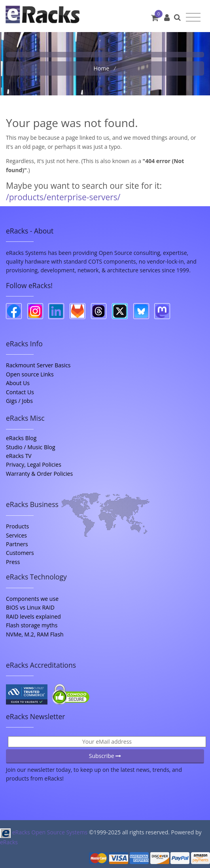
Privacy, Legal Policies (34, 464)
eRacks (9, 842)
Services (16, 535)
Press (13, 562)
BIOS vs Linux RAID (30, 607)
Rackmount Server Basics (38, 365)
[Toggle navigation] (193, 17)
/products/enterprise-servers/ (63, 197)
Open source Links (30, 374)
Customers (20, 553)
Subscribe (105, 756)
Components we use (32, 599)
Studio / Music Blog (31, 447)
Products (17, 526)
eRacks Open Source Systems (44, 832)
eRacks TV (19, 456)
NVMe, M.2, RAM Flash (35, 634)
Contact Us (20, 392)
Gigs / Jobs (19, 401)
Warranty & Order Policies (39, 474)
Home (102, 68)
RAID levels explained (33, 616)
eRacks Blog (21, 438)
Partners (17, 544)
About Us (18, 383)
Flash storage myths (32, 625)
